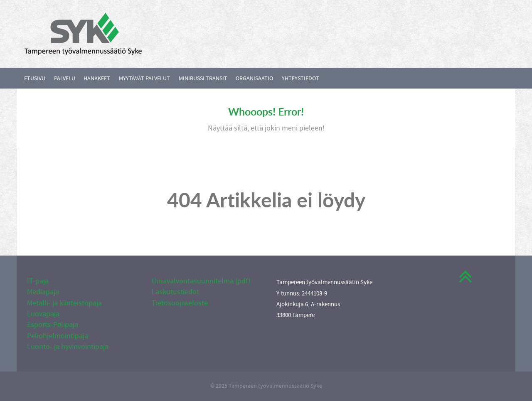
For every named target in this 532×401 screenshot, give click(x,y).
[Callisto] (83, 33)
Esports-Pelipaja (53, 325)
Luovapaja (43, 314)
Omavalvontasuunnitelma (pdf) (201, 281)
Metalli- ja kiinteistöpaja (64, 303)
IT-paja (38, 281)
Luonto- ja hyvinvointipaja (68, 347)
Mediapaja (43, 292)
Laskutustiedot (175, 292)
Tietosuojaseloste (180, 303)
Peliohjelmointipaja (58, 336)
